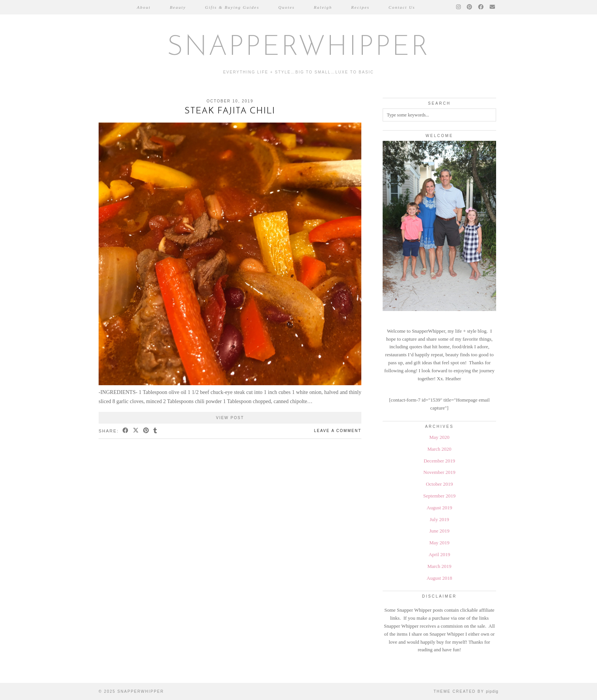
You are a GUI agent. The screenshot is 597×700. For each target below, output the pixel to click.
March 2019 (439, 566)
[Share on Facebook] (126, 431)
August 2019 (440, 508)
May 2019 (439, 543)
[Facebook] (481, 7)
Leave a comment (338, 431)
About (144, 7)
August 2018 (440, 578)
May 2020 (439, 437)
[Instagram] (459, 7)
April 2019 (440, 554)
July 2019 (440, 519)
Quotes (287, 7)
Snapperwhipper (298, 48)
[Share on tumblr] (156, 431)
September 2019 (440, 496)
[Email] (493, 7)
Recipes (360, 7)
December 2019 (440, 461)
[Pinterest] (470, 7)
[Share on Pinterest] (146, 431)
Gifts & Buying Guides (232, 7)
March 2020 (439, 449)
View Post (230, 418)
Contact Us (402, 7)
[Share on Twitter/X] (136, 431)
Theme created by (466, 691)
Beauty (178, 7)
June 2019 (439, 531)
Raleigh (323, 7)
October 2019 (439, 484)
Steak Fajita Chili (230, 111)
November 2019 (439, 472)
